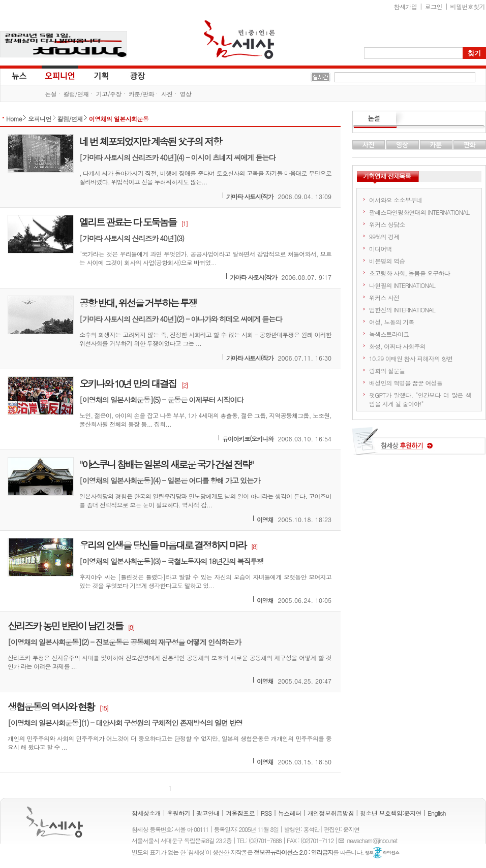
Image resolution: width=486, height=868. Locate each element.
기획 (102, 75)
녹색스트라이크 (389, 334)
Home (14, 119)
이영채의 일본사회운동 (119, 119)
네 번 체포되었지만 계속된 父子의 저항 (150, 141)
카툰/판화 (141, 94)
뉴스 (18, 75)
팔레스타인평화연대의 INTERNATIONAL (419, 212)
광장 (130, 75)
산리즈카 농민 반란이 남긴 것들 (65, 625)
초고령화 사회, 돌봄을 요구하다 (409, 273)
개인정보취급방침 (331, 813)
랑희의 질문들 (387, 371)
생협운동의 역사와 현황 (51, 706)
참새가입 (406, 6)
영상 (186, 94)
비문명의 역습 (387, 261)
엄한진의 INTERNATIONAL (402, 310)
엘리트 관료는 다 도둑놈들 (128, 222)
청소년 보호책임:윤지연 (391, 813)
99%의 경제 (384, 236)
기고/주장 (109, 94)
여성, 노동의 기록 (392, 322)
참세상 (239, 40)
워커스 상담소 (387, 224)
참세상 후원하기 (419, 445)
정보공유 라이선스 (382, 853)
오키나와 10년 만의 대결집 (128, 383)
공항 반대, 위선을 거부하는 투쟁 (138, 302)
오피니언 (60, 75)
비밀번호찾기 (468, 6)
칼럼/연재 (76, 94)
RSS (266, 813)
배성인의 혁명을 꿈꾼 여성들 (406, 383)
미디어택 (381, 249)
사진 (167, 94)
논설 (51, 94)
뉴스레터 (290, 813)
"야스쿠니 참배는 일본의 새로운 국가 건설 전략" (166, 464)
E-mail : (343, 840)
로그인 (434, 6)
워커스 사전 (384, 297)
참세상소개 (146, 813)
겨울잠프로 (240, 813)
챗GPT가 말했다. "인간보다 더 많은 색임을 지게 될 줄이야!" (420, 399)
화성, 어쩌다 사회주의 (397, 346)
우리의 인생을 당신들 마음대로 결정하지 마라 (162, 545)
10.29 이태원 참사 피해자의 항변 (411, 358)
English (437, 813)
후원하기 (178, 813)
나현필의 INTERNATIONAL (402, 285)
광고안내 (208, 813)
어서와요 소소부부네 (396, 200)
